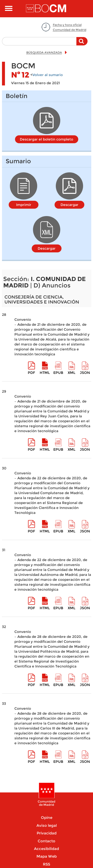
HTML (45, 373)
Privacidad (47, 833)
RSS (46, 864)
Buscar (82, 44)
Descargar (69, 205)
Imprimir (24, 205)
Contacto (46, 841)
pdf (31, 373)
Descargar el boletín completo (46, 139)
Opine (47, 818)
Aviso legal (47, 825)
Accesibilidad (46, 849)
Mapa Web (47, 856)
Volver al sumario (48, 75)
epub (58, 373)
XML (72, 373)
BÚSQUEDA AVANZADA (44, 52)
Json (85, 373)
